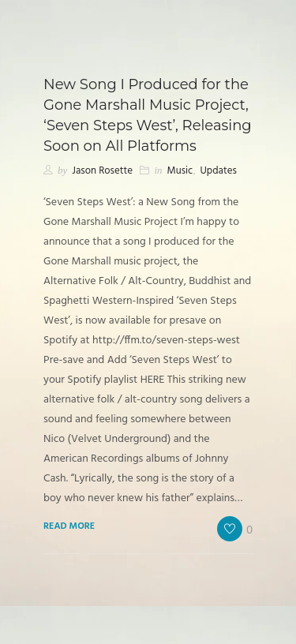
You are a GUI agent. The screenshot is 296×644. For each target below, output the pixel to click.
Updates (218, 171)
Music (180, 171)
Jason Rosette (102, 171)
